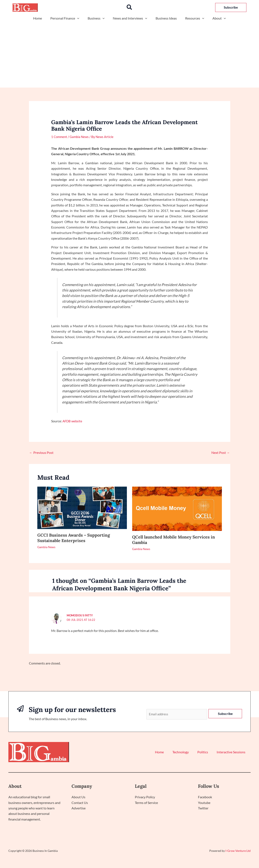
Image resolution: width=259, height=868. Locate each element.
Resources (191, 18)
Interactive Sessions (232, 752)
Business (98, 18)
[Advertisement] (129, 53)
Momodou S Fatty (80, 615)
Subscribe (225, 714)
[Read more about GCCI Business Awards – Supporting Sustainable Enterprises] (82, 507)
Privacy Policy (145, 797)
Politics (206, 752)
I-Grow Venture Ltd (238, 851)
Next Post (221, 452)
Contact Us (80, 803)
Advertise (79, 808)
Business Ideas (165, 18)
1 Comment (60, 137)
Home (43, 18)
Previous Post (41, 452)
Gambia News (81, 137)
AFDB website (73, 421)
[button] (129, 7)
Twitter (203, 808)
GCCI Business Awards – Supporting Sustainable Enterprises (74, 538)
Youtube (204, 803)
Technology (185, 752)
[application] (81, 18)
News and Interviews (130, 18)
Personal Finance (68, 18)
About (214, 18)
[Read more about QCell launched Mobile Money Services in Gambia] (177, 508)
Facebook (205, 797)
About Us (78, 797)
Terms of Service (146, 803)
